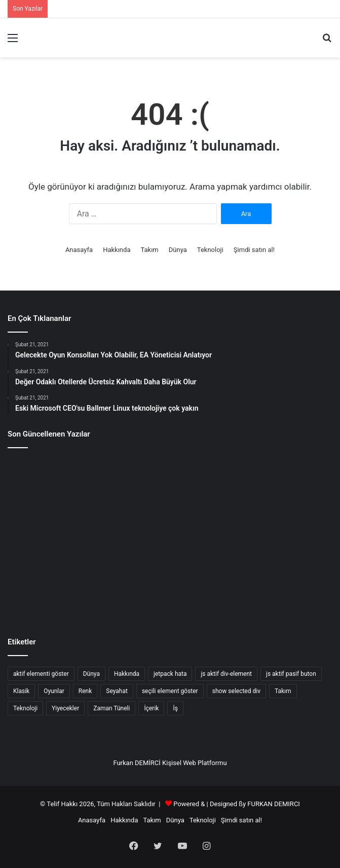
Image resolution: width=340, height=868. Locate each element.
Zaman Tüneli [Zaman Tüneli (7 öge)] (111, 708)
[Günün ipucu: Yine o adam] (60, 537)
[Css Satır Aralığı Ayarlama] (280, 483)
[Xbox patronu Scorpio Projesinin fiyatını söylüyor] (280, 537)
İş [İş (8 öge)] (175, 708)
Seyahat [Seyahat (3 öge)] (117, 691)
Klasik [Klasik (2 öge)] (21, 691)
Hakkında (117, 250)
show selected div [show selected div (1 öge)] (236, 691)
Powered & (189, 804)
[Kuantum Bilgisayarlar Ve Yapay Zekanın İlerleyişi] (60, 483)
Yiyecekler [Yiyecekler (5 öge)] (65, 708)
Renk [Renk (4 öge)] (85, 691)
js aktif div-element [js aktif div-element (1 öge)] (226, 674)
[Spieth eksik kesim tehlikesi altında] (170, 537)
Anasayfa (79, 250)
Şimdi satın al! (254, 250)
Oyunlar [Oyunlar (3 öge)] (54, 691)
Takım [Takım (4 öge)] (283, 691)
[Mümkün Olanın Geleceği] (60, 592)
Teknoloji (210, 250)
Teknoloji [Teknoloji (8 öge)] (25, 708)
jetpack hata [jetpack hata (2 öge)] (170, 674)
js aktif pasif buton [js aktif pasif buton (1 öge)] (291, 674)
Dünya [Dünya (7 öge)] (91, 674)
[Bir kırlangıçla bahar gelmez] (170, 592)
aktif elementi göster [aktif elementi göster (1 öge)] (41, 674)
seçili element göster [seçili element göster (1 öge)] (170, 691)
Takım (149, 250)
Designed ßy (228, 804)
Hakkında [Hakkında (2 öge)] (127, 674)
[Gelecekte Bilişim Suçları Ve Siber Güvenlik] (170, 483)
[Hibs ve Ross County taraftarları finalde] (280, 592)
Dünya (178, 250)
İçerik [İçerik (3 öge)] (151, 708)
